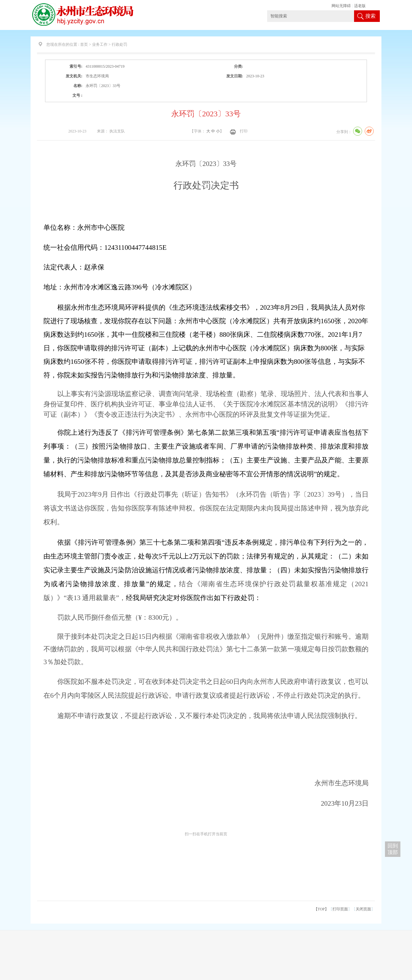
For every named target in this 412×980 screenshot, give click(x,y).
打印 (244, 131)
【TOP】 (321, 909)
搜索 (370, 16)
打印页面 (340, 909)
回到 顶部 (393, 849)
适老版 (360, 6)
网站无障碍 (341, 6)
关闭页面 (363, 909)
